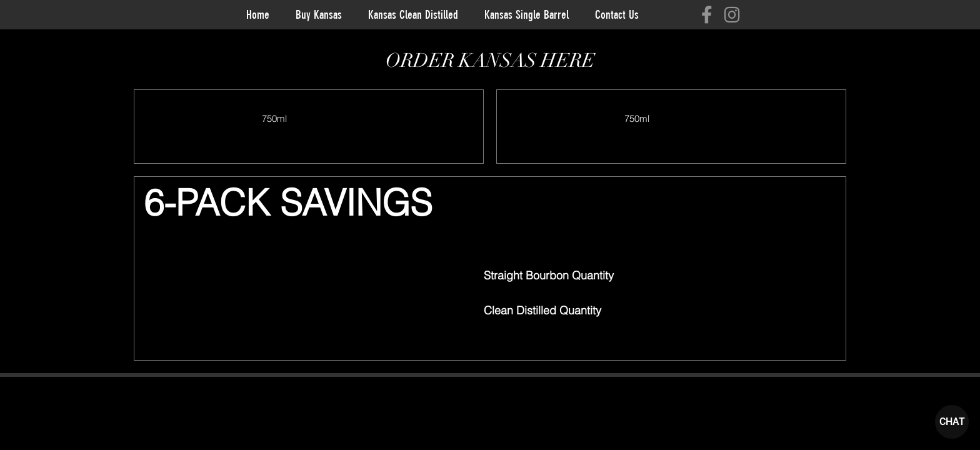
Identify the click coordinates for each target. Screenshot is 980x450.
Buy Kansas (319, 15)
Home (258, 15)
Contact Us (617, 15)
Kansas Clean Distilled (413, 15)
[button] (567, 337)
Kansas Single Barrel (527, 15)
